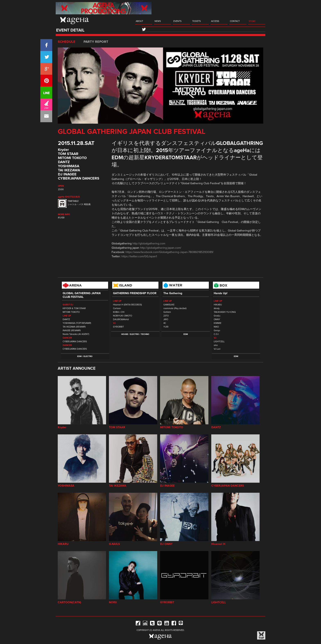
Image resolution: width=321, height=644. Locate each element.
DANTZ (64, 162)
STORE (252, 21)
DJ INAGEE (67, 174)
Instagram (145, 624)
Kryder (63, 150)
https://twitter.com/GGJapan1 (139, 256)
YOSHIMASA (69, 166)
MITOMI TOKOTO (72, 158)
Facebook (174, 624)
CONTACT (235, 21)
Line (159, 624)
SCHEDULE (67, 42)
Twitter (152, 624)
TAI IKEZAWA (69, 170)
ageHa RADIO (181, 624)
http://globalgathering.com (149, 244)
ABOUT (139, 21)
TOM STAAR (68, 154)
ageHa (75, 20)
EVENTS (177, 21)
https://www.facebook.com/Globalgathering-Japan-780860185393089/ (170, 252)
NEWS (158, 21)
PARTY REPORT (96, 42)
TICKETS (196, 21)
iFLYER (61, 218)
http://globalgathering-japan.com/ (161, 248)
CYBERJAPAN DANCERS (79, 179)
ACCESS (215, 21)
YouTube (167, 624)
